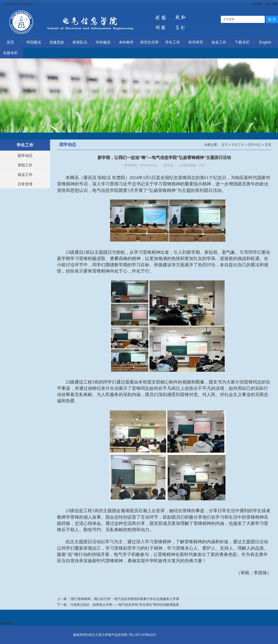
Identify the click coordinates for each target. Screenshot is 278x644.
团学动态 (25, 156)
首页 (225, 145)
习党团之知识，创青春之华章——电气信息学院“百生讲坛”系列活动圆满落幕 (125, 605)
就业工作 (25, 175)
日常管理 (25, 184)
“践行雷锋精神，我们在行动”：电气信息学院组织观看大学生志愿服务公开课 (125, 599)
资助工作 (25, 165)
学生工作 (238, 145)
